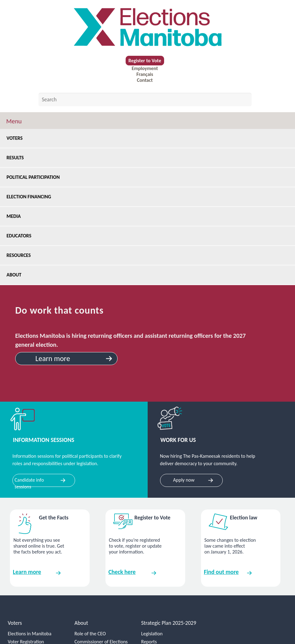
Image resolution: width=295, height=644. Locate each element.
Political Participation (35, 177)
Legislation (152, 634)
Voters (17, 138)
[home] (147, 27)
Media (16, 216)
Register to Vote (145, 61)
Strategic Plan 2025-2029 (169, 623)
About (17, 275)
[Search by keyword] (145, 99)
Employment (145, 68)
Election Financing (31, 197)
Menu (14, 121)
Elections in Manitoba (30, 634)
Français (145, 74)
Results (17, 158)
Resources (21, 255)
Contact (145, 80)
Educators (21, 236)
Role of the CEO (90, 634)
